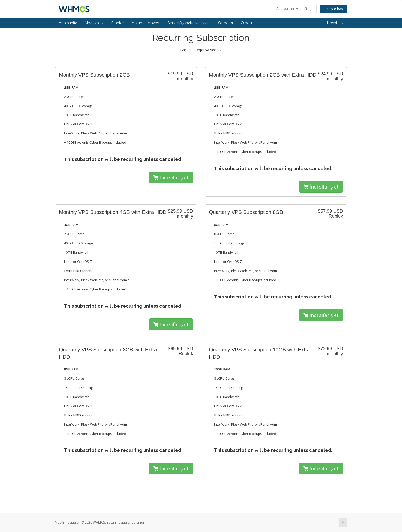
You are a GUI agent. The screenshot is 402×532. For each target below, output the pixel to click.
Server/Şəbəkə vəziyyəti (189, 23)
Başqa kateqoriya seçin (201, 50)
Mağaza (94, 23)
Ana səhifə (68, 23)
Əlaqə (246, 23)
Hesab (335, 23)
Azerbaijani (287, 9)
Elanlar (118, 23)
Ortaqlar (226, 23)
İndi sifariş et (171, 178)
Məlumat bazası (146, 23)
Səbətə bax (334, 9)
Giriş (308, 9)
